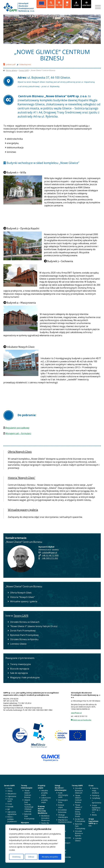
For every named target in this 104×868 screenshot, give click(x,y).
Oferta (10, 791)
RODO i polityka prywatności (12, 819)
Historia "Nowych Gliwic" (22, 478)
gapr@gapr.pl (76, 713)
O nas (10, 804)
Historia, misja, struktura (95, 791)
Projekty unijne (42, 787)
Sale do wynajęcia (19, 673)
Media (94, 815)
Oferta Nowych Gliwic (20, 452)
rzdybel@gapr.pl (49, 552)
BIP (67, 4)
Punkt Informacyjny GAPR (63, 795)
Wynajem (25, 823)
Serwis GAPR (9, 786)
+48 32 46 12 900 (50, 555)
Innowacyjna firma (63, 801)
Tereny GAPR (24, 70)
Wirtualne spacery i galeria (23, 510)
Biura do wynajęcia (20, 669)
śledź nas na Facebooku (82, 720)
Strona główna (12, 70)
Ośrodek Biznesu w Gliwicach (25, 622)
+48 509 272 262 (50, 558)
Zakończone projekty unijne (46, 800)
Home (10, 788)
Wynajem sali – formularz (18, 433)
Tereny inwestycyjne (20, 664)
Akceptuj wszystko (50, 857)
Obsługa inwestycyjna (63, 816)
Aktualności (12, 794)
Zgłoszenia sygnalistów (12, 813)
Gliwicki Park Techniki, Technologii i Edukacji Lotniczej (29, 806)
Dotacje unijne (61, 806)
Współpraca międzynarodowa (65, 821)
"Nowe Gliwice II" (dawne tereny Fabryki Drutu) (34, 626)
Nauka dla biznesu (45, 824)
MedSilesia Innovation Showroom (45, 818)
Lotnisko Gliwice (18, 644)
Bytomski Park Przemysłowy (24, 635)
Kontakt (10, 807)
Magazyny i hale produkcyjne (25, 677)
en (61, 5)
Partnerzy (96, 796)
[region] (35, 844)
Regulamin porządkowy (17, 428)
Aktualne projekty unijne (45, 793)
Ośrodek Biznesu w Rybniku (24, 639)
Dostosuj (16, 857)
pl (57, 5)
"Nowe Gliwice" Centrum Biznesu (28, 794)
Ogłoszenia (12, 796)
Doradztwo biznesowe (62, 811)
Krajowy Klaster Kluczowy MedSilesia (43, 810)
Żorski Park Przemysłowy (23, 631)
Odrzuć (31, 857)
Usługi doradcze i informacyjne (61, 788)
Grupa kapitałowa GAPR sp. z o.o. (96, 809)
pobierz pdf (9, 64)
